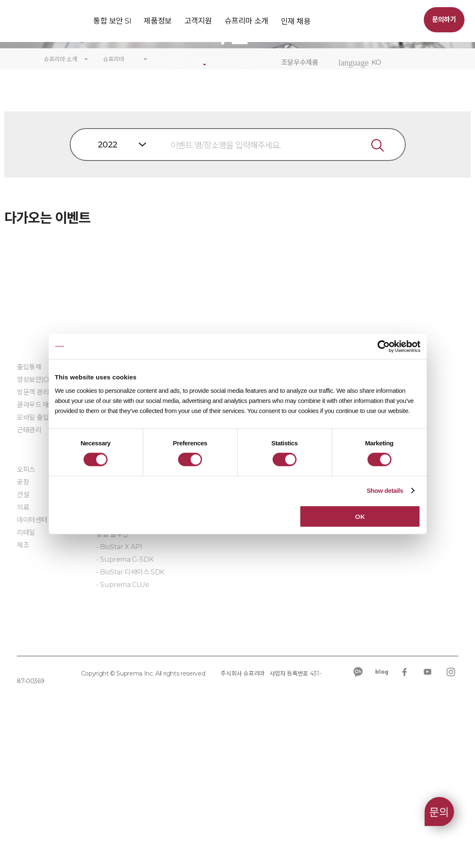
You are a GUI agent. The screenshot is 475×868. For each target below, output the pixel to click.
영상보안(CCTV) (40, 520)
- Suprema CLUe (123, 725)
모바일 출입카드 (39, 558)
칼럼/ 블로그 (365, 544)
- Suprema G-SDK (125, 700)
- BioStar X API (119, 688)
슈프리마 (114, 200)
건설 (23, 635)
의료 (23, 648)
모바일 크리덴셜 (119, 623)
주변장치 (108, 635)
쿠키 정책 (96, 777)
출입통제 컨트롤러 (121, 585)
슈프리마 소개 (60, 200)
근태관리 (29, 571)
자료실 (265, 562)
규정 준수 (139, 777)
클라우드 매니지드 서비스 (52, 546)
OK (360, 516)
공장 (23, 623)
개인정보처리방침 (41, 777)
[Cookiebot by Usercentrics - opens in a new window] (384, 347)
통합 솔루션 (112, 675)
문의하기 (444, 20)
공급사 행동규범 (191, 777)
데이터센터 (32, 661)
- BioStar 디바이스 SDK (130, 713)
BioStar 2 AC (116, 546)
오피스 (26, 610)
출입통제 (29, 508)
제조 (23, 686)
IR (351, 569)
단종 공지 (189, 544)
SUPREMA (45, 24)
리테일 (26, 673)
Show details (385, 491)
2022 (108, 285)
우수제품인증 (274, 537)
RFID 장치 (111, 610)
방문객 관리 (33, 533)
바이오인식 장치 (118, 598)
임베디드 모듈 (115, 750)
